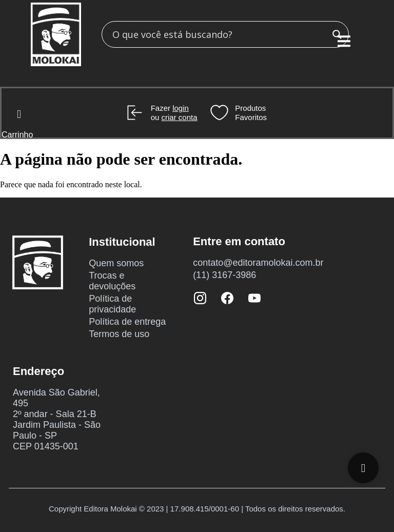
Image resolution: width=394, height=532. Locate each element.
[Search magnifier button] (337, 34)
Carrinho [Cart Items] (17, 135)
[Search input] (219, 34)
